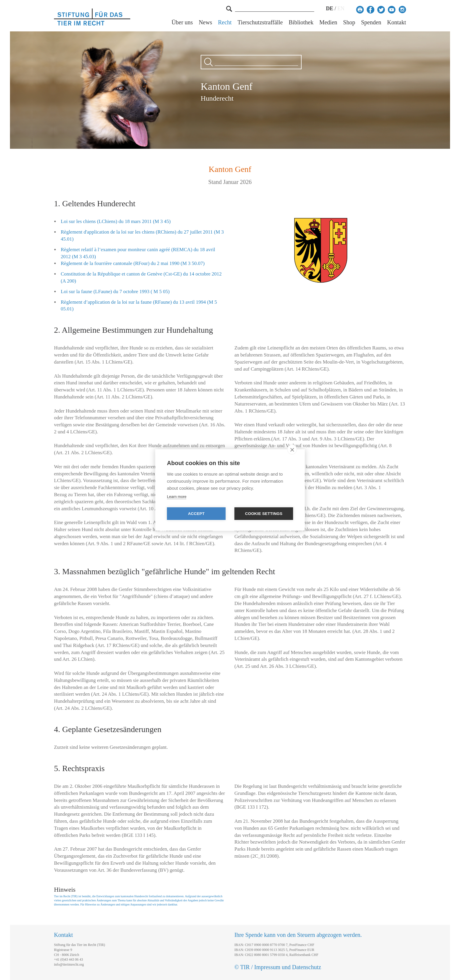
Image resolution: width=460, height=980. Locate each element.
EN (341, 9)
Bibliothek (301, 22)
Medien (328, 22)
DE (330, 9)
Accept (196, 514)
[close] (292, 450)
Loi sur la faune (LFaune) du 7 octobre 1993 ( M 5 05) (115, 292)
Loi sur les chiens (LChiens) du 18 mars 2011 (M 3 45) (116, 221)
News (205, 22)
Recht (225, 22)
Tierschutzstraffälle (260, 22)
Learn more (177, 497)
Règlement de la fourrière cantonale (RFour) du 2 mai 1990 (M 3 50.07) (133, 263)
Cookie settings (264, 514)
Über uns (182, 22)
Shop (349, 22)
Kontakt (397, 22)
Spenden (371, 22)
